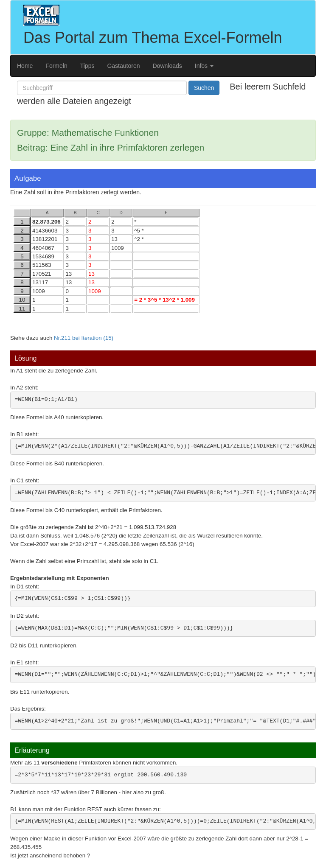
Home (25, 66)
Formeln (56, 66)
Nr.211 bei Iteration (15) (84, 338)
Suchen (204, 88)
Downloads (167, 66)
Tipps (87, 66)
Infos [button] (204, 66)
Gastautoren (123, 66)
